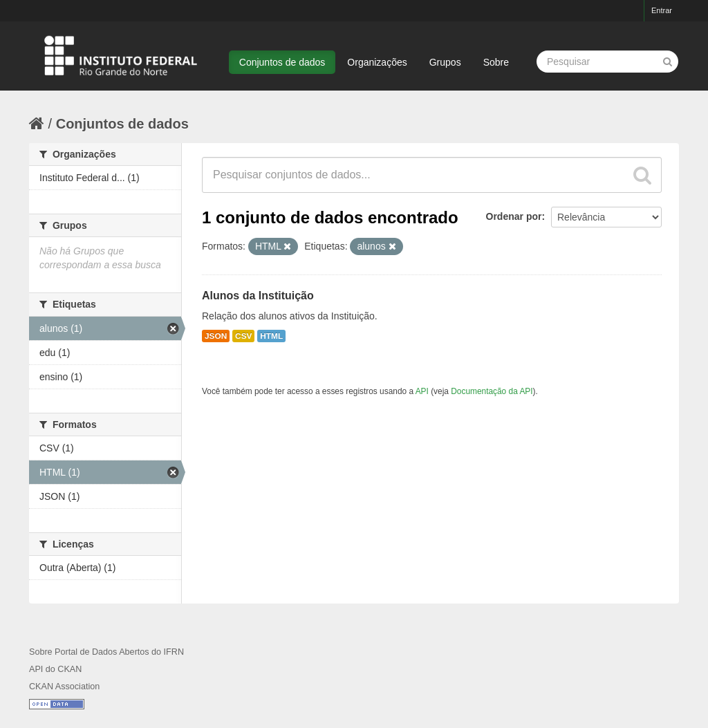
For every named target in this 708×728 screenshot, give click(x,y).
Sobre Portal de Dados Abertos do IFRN (106, 652)
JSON (216, 336)
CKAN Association (64, 687)
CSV (243, 336)
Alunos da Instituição (258, 296)
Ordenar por (514, 216)
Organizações (377, 62)
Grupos (445, 62)
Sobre (496, 62)
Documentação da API (492, 391)
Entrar (662, 10)
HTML (271, 336)
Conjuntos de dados (282, 62)
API (422, 391)
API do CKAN (55, 669)
